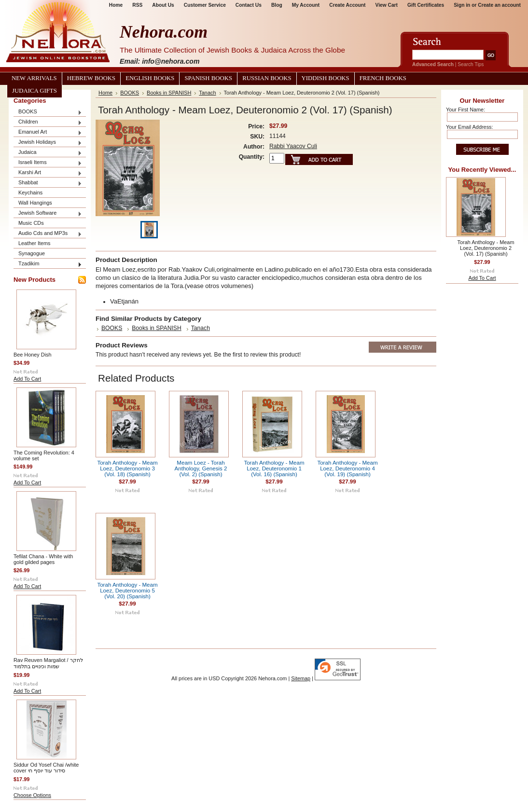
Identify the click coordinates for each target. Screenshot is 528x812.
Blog (277, 5)
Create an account (499, 5)
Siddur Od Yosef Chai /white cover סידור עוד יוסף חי (46, 768)
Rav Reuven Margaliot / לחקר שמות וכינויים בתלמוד (48, 663)
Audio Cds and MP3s (48, 234)
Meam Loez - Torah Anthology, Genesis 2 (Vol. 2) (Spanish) (201, 468)
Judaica (48, 153)
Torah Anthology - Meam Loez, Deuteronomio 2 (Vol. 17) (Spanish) (486, 248)
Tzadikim (48, 264)
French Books (383, 78)
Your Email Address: (470, 127)
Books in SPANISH (169, 93)
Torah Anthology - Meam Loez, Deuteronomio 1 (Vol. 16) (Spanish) (274, 468)
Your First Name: (465, 110)
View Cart (387, 5)
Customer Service (205, 5)
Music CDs (31, 223)
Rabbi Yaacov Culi (293, 146)
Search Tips (471, 64)
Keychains (30, 193)
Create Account (347, 5)
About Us (163, 5)
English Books (150, 78)
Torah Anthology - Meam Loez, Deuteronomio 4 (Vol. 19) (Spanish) (347, 468)
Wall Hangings (35, 203)
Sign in (462, 5)
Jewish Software (48, 213)
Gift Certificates (426, 5)
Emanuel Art (48, 132)
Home (116, 5)
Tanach (207, 93)
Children (48, 122)
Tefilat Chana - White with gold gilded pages (43, 559)
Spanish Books (208, 78)
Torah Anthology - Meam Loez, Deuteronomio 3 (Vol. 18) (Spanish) (127, 468)
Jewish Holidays (48, 143)
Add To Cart (27, 379)
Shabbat (48, 183)
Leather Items (35, 243)
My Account (306, 5)
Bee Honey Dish (33, 355)
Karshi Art (48, 173)
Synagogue (32, 253)
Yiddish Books (326, 78)
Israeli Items (48, 163)
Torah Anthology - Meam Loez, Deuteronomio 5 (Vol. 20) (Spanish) (127, 591)
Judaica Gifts (35, 91)
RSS (137, 5)
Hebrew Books (91, 78)
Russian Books (267, 78)
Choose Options (32, 795)
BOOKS (48, 112)
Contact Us (249, 5)
